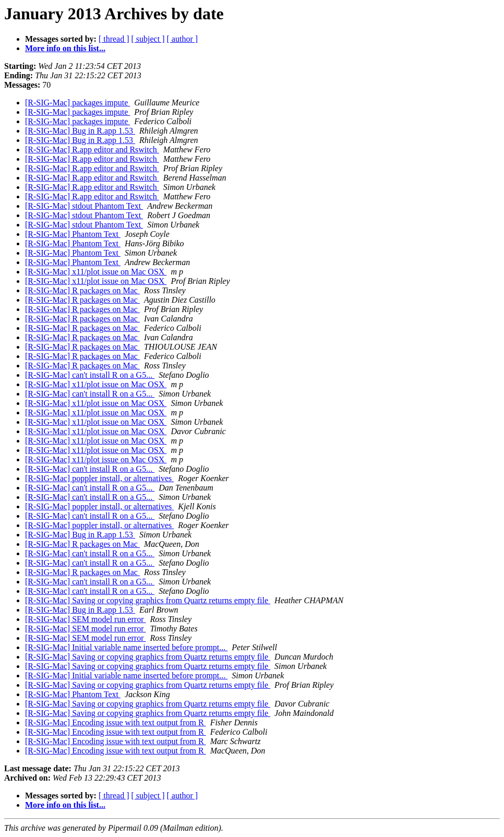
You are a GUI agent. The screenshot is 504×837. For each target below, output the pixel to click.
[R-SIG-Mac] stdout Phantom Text (84, 206)
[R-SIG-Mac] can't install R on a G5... (90, 375)
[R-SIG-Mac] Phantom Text (73, 234)
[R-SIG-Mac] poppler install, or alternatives (99, 478)
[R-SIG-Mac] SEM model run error (86, 619)
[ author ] (183, 39)
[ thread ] (114, 39)
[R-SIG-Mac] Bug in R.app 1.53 (80, 131)
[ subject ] (148, 39)
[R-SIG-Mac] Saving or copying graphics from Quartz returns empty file (148, 600)
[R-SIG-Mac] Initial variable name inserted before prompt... (126, 647)
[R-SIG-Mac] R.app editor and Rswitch (92, 150)
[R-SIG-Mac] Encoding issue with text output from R (116, 722)
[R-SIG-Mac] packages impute (77, 103)
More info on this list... (65, 48)
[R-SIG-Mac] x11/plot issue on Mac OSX (96, 272)
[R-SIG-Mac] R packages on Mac (82, 290)
